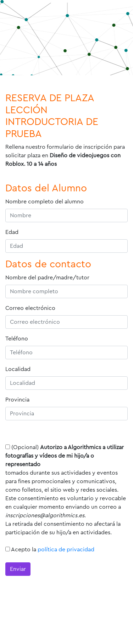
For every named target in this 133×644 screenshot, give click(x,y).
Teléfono (17, 339)
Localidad (18, 369)
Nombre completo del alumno (45, 202)
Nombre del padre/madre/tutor (47, 278)
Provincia (17, 400)
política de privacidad (66, 550)
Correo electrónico (30, 308)
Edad (12, 232)
